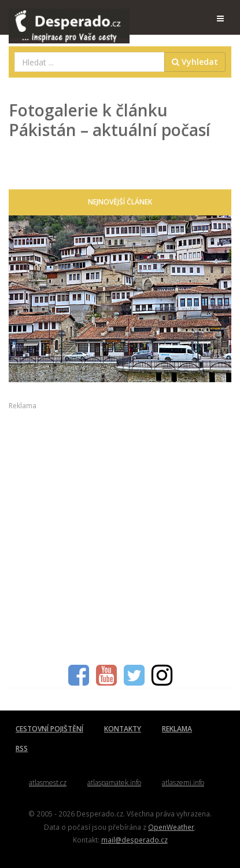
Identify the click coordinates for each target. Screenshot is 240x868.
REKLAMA (177, 729)
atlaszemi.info (183, 783)
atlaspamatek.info (114, 783)
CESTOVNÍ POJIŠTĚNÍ (49, 729)
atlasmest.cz (48, 783)
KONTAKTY (123, 729)
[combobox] (90, 62)
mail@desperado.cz (134, 840)
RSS (22, 748)
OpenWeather (171, 827)
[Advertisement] (120, 531)
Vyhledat (195, 62)
